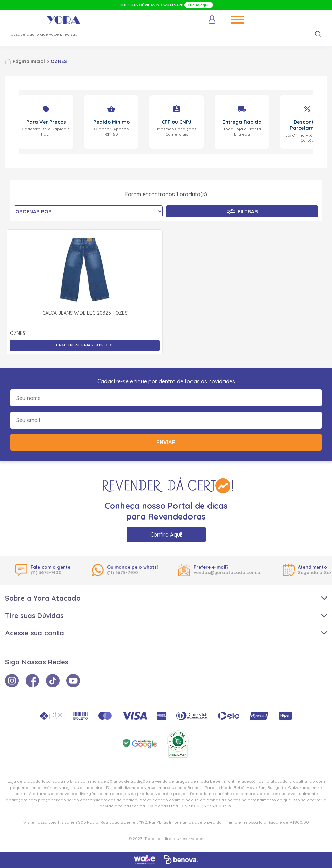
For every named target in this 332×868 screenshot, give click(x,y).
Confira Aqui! (166, 534)
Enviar (166, 442)
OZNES (59, 61)
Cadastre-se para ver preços (85, 345)
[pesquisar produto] (318, 34)
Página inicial (29, 61)
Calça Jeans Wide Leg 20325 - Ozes (85, 313)
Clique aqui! (199, 5)
